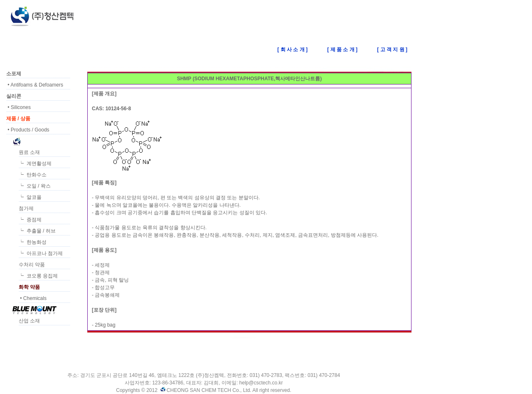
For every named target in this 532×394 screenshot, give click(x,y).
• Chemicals (33, 298)
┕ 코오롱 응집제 (38, 276)
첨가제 (26, 208)
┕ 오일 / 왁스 (35, 186)
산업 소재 (29, 321)
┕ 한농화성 (33, 242)
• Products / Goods (28, 130)
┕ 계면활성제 (35, 164)
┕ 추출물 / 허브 (37, 231)
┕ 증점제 (30, 220)
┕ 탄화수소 (33, 175)
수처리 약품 (32, 265)
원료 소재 (29, 152)
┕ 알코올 (30, 197)
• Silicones (18, 107)
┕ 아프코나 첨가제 (41, 253)
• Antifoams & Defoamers (35, 85)
